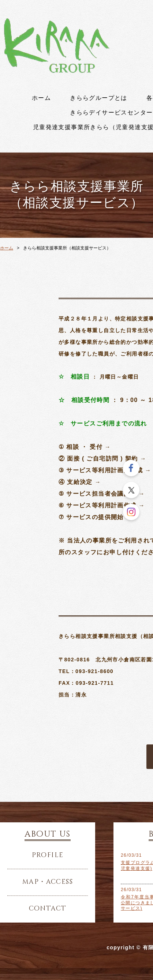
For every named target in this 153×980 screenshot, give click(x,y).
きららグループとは (99, 98)
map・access (48, 882)
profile (48, 855)
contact (48, 909)
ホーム (41, 98)
